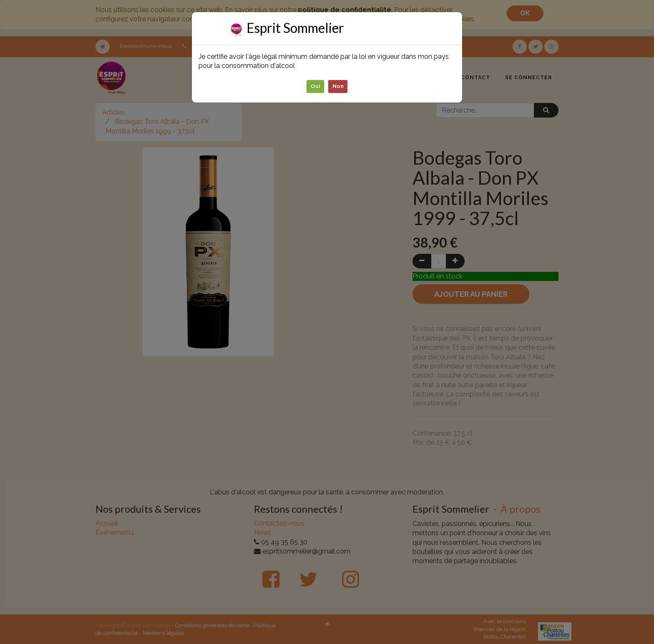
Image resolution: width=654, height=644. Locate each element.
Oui (316, 86)
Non (338, 86)
